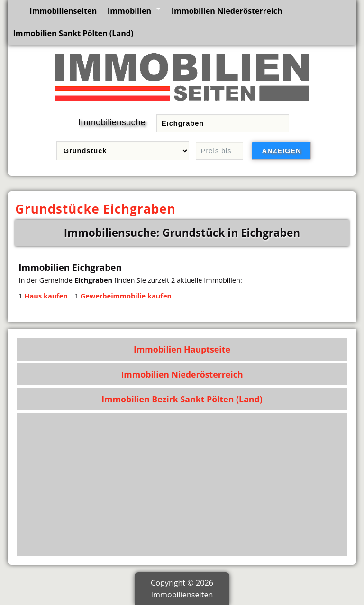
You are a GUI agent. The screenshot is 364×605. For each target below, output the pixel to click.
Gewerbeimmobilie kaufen (126, 296)
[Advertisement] (182, 484)
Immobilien (129, 11)
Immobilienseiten (63, 11)
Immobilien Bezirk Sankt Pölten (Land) (182, 399)
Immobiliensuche (112, 122)
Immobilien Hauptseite (182, 349)
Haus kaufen (46, 296)
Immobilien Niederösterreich (227, 11)
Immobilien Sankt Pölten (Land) (73, 33)
